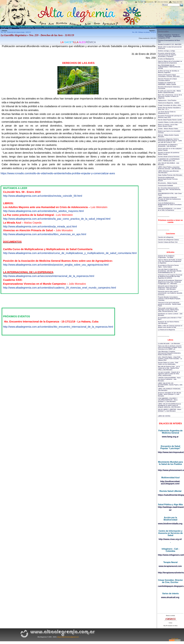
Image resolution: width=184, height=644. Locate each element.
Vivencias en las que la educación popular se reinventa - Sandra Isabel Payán (169, 304)
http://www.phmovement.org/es (170, 470)
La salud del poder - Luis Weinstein (169, 343)
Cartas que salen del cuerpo (9, 27)
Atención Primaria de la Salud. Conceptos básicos (167, 80)
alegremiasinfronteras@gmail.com (68, 637)
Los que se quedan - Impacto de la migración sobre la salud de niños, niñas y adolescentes (169, 374)
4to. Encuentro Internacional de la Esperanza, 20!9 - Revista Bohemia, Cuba (169, 189)
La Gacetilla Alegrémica (148, 27)
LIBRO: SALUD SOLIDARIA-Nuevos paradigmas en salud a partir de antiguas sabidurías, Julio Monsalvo (169, 405)
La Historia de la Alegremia (166, 330)
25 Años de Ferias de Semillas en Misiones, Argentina (169, 72)
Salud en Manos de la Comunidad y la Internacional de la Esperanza (170, 62)
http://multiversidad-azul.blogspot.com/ (170, 483)
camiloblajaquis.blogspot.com (170, 586)
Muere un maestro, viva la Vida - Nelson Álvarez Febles (168, 125)
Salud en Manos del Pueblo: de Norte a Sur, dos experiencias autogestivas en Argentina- (170, 261)
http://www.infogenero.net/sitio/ (170, 555)
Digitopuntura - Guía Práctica (167, 100)
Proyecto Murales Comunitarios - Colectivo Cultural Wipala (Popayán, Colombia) (169, 299)
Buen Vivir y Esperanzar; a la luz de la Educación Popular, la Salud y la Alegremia (170, 96)
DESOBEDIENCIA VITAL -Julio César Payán (170, 194)
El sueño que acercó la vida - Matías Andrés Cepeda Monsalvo (169, 92)
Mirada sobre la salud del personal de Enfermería (170, 48)
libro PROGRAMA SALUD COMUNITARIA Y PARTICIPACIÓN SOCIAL (169, 67)
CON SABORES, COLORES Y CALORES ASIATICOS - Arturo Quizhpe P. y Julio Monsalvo (168, 400)
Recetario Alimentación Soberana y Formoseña (169, 88)
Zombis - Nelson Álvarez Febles (168, 129)
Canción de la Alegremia (166, 237)
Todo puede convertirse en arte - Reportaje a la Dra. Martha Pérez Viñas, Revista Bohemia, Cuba (168, 310)
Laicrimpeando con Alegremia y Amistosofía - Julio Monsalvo (168, 145)
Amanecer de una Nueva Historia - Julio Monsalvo (169, 322)
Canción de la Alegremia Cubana (168, 240)
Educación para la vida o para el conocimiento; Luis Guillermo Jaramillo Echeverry (170, 293)
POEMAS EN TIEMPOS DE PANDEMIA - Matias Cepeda (167, 84)
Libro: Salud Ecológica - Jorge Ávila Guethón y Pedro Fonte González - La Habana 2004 (170, 359)
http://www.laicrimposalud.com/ (170, 452)
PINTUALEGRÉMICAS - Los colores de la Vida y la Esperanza (169, 209)
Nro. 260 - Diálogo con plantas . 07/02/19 (144, 32)
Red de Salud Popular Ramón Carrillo (170, 120)
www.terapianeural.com (170, 566)
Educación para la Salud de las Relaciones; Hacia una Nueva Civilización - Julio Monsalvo (168, 287)
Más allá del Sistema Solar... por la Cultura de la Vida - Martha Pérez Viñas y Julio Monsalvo (169, 368)
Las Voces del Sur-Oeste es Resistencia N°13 (167, 112)
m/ (170, 510)
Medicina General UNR (105, 27)
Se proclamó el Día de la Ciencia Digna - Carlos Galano (168, 266)
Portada (141, 2)
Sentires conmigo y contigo (166, 51)
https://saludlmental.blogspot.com (170, 495)
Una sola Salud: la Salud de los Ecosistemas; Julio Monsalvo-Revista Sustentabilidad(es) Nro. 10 (170, 271)
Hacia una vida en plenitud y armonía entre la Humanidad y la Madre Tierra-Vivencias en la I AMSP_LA (170, 347)
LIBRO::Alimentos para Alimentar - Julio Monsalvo (169, 172)
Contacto (150, 2)
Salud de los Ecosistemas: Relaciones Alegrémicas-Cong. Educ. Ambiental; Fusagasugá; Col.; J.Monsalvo (170, 282)
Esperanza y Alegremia (91, 27)
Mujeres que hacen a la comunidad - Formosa (169, 132)
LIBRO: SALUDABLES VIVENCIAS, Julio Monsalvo (169, 390)
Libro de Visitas (163, 2)
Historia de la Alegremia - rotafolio (169, 103)
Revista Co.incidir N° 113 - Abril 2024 (170, 44)
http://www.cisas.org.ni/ (170, 539)
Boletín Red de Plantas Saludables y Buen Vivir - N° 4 (169, 108)
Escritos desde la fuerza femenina (169, 157)
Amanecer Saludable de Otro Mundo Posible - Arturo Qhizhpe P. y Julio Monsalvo (169, 394)
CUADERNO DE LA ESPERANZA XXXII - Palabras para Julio (169, 160)
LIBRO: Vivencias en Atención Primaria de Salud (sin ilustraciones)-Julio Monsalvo (170, 199)
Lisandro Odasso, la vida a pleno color (170, 122)
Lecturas (115, 27)
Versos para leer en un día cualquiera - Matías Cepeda (170, 149)
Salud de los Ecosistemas (51, 27)
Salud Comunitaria (78, 27)
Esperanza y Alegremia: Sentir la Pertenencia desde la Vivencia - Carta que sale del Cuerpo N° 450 (170, 141)
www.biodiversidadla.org (170, 524)
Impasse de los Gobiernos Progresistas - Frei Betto (166, 257)
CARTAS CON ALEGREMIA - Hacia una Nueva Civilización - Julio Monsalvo (169, 379)
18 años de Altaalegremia (166, 59)
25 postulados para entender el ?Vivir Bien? (170, 318)
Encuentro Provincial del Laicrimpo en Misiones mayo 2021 (170, 116)
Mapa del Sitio (177, 2)
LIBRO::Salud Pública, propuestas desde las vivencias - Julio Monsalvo (169, 168)
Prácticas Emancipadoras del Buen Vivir (169, 41)
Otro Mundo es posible (126, 27)
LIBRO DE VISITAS (164, 416)
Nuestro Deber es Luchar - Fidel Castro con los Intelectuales (168, 363)
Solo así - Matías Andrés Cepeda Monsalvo (168, 136)
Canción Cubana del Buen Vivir (168, 242)
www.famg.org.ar (170, 437)
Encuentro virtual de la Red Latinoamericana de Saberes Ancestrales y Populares (167, 55)
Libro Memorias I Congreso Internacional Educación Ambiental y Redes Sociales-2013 (169, 353)
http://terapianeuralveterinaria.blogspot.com (170, 573)
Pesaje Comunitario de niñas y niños (169, 105)
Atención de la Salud (65, 27)
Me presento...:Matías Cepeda (167, 183)
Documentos (38, 27)
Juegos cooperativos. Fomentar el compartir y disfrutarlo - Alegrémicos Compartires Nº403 (169, 36)
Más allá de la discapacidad (26, 27)
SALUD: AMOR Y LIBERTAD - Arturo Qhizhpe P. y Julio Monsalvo (170, 410)
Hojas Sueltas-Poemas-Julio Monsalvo (170, 175)
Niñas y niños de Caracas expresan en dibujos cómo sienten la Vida (170, 326)
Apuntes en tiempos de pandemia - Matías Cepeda (169, 153)
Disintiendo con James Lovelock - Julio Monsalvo (170, 314)
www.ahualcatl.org (170, 597)
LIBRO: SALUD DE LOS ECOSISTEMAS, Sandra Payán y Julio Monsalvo (170, 385)
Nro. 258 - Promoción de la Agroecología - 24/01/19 (16, 32)
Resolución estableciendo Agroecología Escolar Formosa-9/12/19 (168, 179)
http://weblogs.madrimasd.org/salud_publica (170, 507)
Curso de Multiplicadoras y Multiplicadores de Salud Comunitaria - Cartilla (170, 205)
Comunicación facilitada (165, 185)
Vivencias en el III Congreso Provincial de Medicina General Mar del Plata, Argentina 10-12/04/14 (170, 276)
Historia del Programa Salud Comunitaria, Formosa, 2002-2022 (169, 76)
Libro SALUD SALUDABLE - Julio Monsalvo (169, 164)
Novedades (137, 27)
